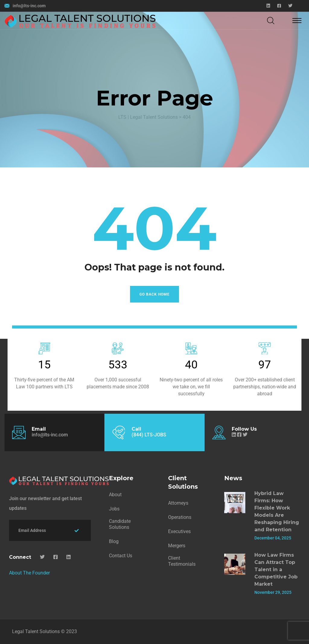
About (115, 495)
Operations (180, 517)
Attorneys (178, 503)
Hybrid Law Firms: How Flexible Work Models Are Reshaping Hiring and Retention (277, 511)
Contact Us (121, 556)
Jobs (114, 509)
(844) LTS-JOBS (149, 435)
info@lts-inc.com (29, 6)
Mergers (177, 546)
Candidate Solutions (120, 524)
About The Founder (29, 573)
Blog (114, 541)
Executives (179, 531)
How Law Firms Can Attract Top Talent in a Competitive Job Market (276, 570)
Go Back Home (154, 294)
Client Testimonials (182, 561)
